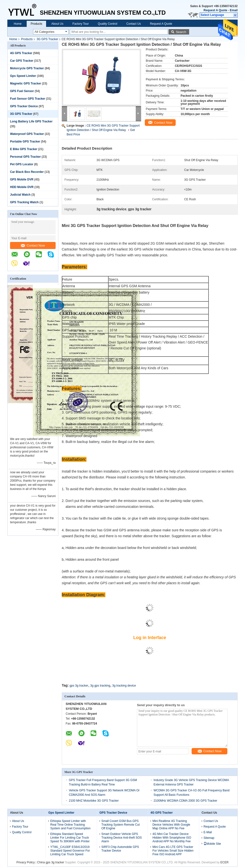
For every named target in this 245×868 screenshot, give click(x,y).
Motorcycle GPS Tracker (27, 68)
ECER (225, 862)
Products (36, 24)
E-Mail (208, 832)
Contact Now (33, 245)
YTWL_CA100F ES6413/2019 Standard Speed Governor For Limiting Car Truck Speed (70, 851)
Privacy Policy (26, 862)
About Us (57, 24)
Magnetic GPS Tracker (26, 83)
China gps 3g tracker (51, 862)
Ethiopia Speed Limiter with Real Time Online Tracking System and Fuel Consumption (70, 825)
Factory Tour (81, 24)
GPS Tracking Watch (24, 202)
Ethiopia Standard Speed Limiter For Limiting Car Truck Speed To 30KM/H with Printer (70, 838)
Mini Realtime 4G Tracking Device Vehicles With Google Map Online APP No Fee (171, 825)
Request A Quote (215, 10)
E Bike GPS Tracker (24, 149)
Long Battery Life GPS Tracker (31, 121)
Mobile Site (212, 844)
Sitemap (209, 838)
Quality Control (107, 24)
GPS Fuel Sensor (22, 91)
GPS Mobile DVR (22, 179)
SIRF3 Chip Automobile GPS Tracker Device (120, 849)
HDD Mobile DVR (22, 187)
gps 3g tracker (79, 686)
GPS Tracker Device (24, 106)
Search (181, 32)
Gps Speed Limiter (23, 76)
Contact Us (134, 24)
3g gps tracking (100, 686)
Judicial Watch (20, 195)
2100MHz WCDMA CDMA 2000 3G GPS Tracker (185, 801)
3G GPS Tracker (47, 39)
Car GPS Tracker (22, 61)
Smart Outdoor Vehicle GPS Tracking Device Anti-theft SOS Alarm (122, 838)
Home (18, 24)
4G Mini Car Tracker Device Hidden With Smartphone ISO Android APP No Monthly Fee (172, 838)
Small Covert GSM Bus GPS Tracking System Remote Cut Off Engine (121, 825)
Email (234, 10)
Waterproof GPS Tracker (27, 134)
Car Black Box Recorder (27, 172)
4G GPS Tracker (21, 53)
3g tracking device (124, 686)
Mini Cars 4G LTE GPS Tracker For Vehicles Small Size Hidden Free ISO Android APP (173, 851)
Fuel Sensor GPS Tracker (28, 99)
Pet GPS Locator (22, 164)
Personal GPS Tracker (25, 157)
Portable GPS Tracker (25, 142)
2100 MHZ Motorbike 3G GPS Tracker (94, 801)
